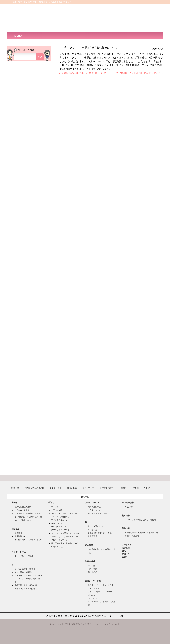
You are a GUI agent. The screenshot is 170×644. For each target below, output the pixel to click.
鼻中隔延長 (93, 536)
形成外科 (126, 554)
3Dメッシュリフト (59, 523)
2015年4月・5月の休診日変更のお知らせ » (139, 73)
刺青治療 (126, 516)
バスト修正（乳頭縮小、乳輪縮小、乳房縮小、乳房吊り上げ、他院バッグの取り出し (28, 517)
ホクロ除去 (93, 566)
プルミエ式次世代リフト (61, 517)
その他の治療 (128, 503)
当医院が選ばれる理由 (34, 488)
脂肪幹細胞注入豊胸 (23, 507)
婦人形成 (89, 545)
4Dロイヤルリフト (59, 527)
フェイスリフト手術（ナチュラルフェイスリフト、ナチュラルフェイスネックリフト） (65, 537)
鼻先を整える (93, 530)
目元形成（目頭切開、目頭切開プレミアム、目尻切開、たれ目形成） (28, 579)
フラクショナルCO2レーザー (100, 592)
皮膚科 (125, 557)
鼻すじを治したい (95, 526)
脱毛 (124, 551)
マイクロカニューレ (60, 520)
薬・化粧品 (93, 572)
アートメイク (128, 545)
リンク (147, 488)
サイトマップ (88, 488)
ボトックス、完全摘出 (24, 556)
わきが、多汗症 (19, 552)
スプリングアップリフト (61, 530)
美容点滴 (126, 548)
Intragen (91, 595)
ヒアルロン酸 (57, 510)
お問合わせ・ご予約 (130, 488)
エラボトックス (94, 510)
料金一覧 (15, 488)
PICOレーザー (94, 598)
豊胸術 (15, 503)
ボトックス (56, 507)
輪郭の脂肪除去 (94, 507)
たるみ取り (129, 507)
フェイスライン (92, 503)
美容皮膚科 (90, 561)
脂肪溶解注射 (20, 536)
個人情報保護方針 (107, 488)
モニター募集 (56, 488)
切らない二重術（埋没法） (26, 569)
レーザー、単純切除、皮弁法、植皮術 (140, 520)
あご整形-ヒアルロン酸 (97, 513)
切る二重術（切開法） (24, 572)
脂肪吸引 (16, 529)
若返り (51, 503)
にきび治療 (93, 569)
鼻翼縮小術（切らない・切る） (101, 533)
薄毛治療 (126, 528)
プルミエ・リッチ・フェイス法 (64, 513)
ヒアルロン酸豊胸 (22, 510)
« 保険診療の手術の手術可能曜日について (83, 73)
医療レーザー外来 (93, 581)
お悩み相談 (72, 488)
